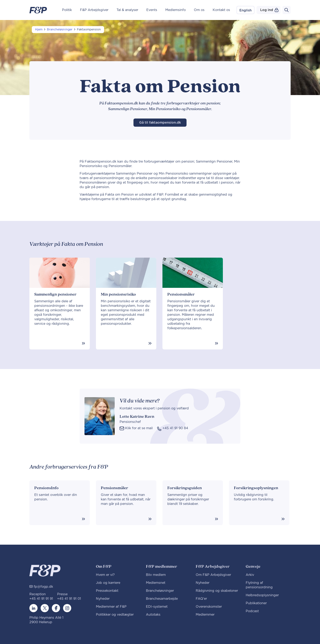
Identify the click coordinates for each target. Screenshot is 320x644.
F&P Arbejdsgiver (94, 10)
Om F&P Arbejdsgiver (213, 575)
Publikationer (256, 603)
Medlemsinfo (176, 10)
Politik (67, 10)
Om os (199, 10)
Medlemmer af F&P (111, 607)
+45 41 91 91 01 (69, 599)
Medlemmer (205, 615)
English (246, 10)
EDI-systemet (157, 607)
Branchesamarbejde (162, 599)
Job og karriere (108, 583)
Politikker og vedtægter (115, 615)
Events (152, 10)
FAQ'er (201, 599)
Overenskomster (209, 607)
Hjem (39, 30)
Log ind (269, 10)
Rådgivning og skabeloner (217, 591)
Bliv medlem (156, 575)
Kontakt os (221, 10)
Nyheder (103, 599)
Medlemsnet (156, 583)
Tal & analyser (127, 10)
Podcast (252, 611)
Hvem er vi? (105, 575)
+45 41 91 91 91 (41, 599)
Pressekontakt (107, 591)
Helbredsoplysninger (262, 595)
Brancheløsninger (60, 30)
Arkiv (250, 575)
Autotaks (153, 615)
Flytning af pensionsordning (259, 585)
